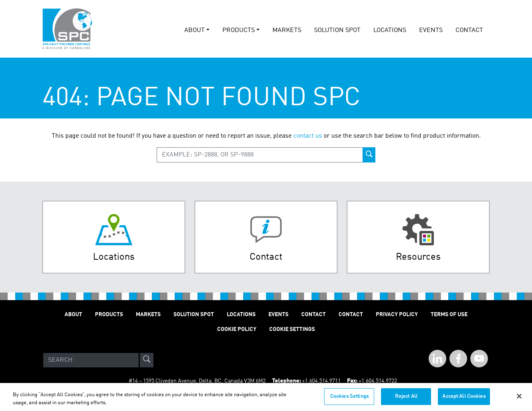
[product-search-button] (369, 155)
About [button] (194, 30)
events (431, 30)
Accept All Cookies (464, 400)
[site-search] (147, 360)
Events (278, 315)
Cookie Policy (237, 329)
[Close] (519, 399)
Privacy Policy (397, 315)
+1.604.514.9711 (321, 381)
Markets (287, 30)
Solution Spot (194, 315)
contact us (308, 136)
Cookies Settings (349, 400)
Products (109, 315)
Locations (390, 30)
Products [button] (239, 30)
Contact (469, 30)
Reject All (406, 400)
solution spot (337, 30)
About (73, 315)
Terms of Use (449, 315)
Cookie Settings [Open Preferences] (292, 329)
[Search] (91, 360)
